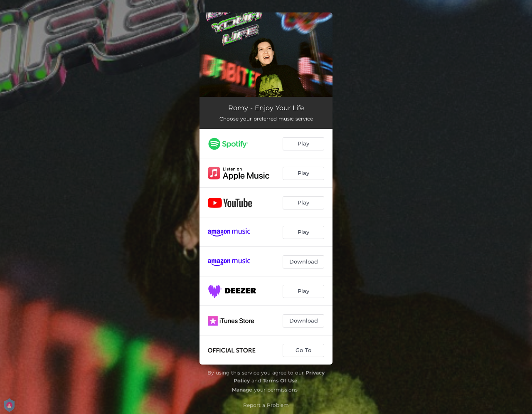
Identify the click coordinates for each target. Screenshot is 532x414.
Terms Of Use (280, 381)
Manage (242, 390)
